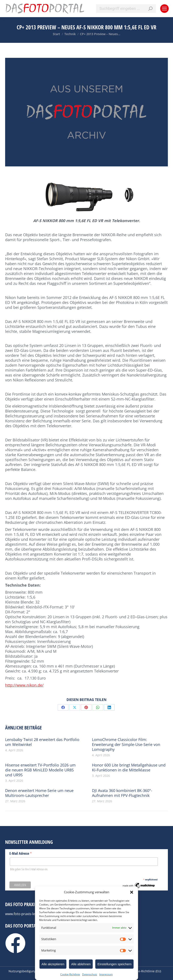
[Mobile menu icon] (164, 9)
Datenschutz (90, 974)
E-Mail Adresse (21, 853)
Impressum (106, 974)
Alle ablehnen (81, 964)
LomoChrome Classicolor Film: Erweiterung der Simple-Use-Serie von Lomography (126, 745)
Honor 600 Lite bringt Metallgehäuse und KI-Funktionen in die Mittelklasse (129, 768)
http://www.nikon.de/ (24, 685)
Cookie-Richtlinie (70, 974)
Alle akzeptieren (53, 964)
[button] (132, 892)
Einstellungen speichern (115, 964)
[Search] (126, 9)
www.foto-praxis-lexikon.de (27, 914)
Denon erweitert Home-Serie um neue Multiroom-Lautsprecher (39, 793)
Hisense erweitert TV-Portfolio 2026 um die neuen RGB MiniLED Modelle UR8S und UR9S (40, 770)
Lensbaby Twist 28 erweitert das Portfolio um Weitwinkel (42, 742)
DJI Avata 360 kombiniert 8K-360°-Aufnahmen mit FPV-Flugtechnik (122, 793)
